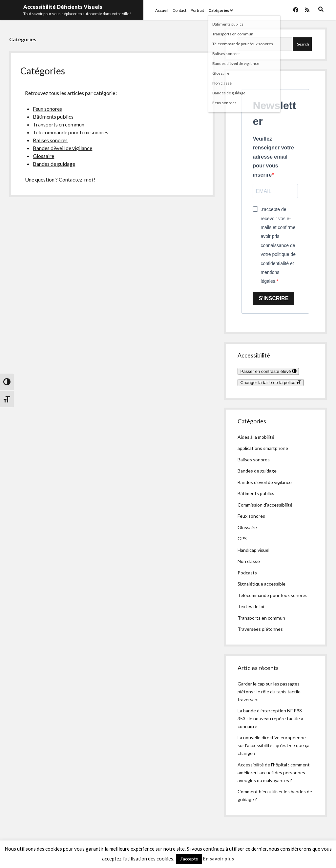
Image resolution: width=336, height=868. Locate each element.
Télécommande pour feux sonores (71, 132)
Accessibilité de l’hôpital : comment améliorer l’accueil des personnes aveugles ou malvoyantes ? (274, 772)
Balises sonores (50, 140)
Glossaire (43, 156)
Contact (179, 10)
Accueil (162, 10)
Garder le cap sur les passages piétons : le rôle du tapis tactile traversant (269, 692)
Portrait (197, 10)
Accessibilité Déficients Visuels (63, 7)
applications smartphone (263, 448)
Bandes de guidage (54, 164)
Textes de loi (251, 606)
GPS (242, 539)
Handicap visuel (253, 550)
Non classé (249, 561)
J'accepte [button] (189, 859)
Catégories (219, 10)
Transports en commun (59, 124)
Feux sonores (47, 109)
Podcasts (247, 573)
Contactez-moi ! (77, 179)
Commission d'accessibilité (265, 505)
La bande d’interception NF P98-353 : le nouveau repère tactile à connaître (271, 718)
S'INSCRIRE (273, 298)
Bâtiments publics (53, 116)
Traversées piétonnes (260, 629)
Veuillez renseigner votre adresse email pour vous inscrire (273, 157)
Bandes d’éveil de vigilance (63, 148)
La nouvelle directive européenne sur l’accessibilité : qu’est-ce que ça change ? (273, 745)
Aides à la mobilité (256, 437)
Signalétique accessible (262, 584)
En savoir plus (218, 858)
